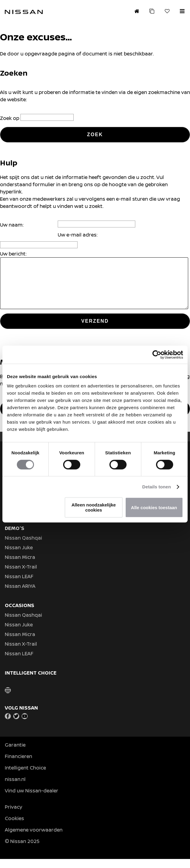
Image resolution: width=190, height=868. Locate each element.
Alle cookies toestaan (154, 508)
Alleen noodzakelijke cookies (94, 507)
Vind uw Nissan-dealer (32, 800)
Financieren (18, 765)
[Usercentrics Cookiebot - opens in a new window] (157, 355)
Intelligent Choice (25, 777)
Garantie (15, 754)
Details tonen (156, 487)
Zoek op (10, 118)
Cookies (14, 827)
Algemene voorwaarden (34, 839)
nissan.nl (15, 788)
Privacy (14, 816)
